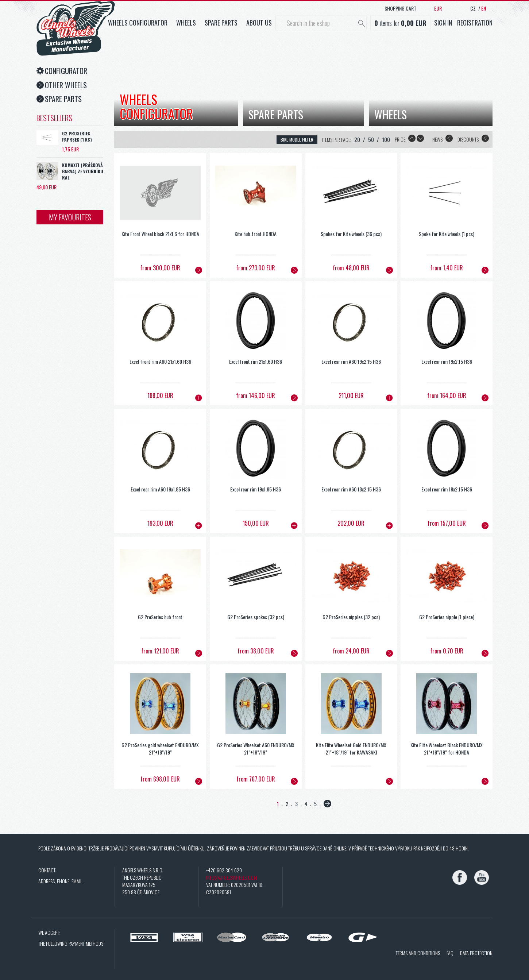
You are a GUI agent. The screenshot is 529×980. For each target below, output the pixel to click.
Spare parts (221, 23)
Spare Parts (59, 99)
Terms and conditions (418, 953)
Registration (475, 23)
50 (371, 139)
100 (386, 139)
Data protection (476, 953)
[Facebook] (460, 877)
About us (259, 23)
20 (357, 139)
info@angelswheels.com (231, 877)
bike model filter (297, 140)
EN (484, 8)
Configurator (62, 71)
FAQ (450, 953)
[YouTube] (482, 877)
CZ (473, 8)
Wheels (186, 23)
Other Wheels (62, 85)
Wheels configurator (138, 23)
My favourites (70, 217)
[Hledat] (362, 24)
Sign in (443, 23)
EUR (438, 8)
